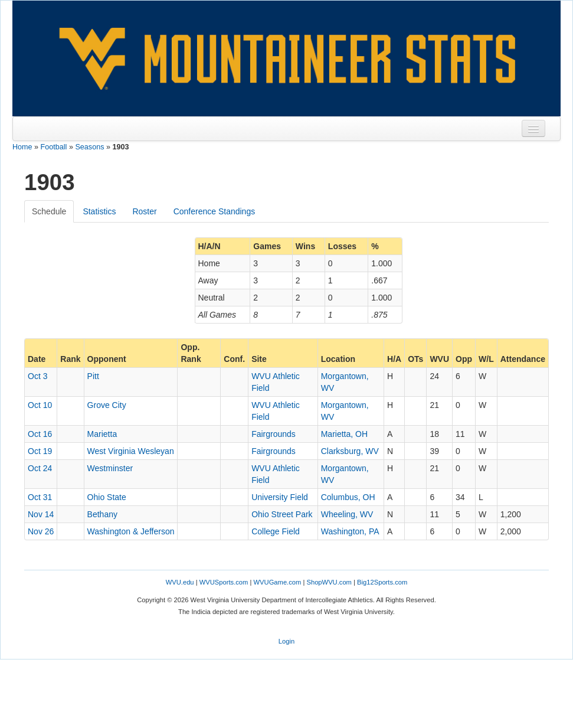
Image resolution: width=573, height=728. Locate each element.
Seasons (89, 147)
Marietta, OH (344, 434)
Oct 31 (40, 497)
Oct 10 (40, 405)
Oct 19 (40, 451)
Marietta (102, 434)
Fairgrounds (274, 434)
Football (54, 147)
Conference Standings (215, 211)
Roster (144, 211)
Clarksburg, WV (350, 451)
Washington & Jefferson (131, 531)
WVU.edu (180, 582)
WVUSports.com (224, 582)
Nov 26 (41, 531)
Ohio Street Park (282, 514)
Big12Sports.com (382, 582)
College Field (276, 531)
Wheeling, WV (347, 514)
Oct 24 (40, 468)
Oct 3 (37, 376)
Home (22, 147)
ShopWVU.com (329, 582)
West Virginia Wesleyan (131, 451)
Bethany (102, 514)
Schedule (49, 211)
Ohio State (107, 497)
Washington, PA (350, 531)
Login (286, 641)
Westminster (110, 468)
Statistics (99, 211)
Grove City (107, 405)
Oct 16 (40, 434)
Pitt (93, 376)
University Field (280, 497)
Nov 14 (41, 514)
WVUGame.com (278, 582)
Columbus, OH (348, 497)
